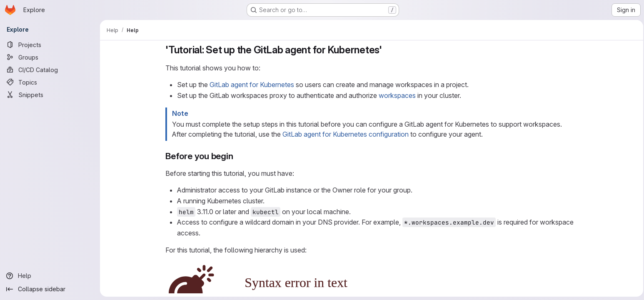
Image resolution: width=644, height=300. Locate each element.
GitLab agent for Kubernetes (251, 85)
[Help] (50, 276)
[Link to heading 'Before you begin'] (237, 156)
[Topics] (50, 82)
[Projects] (50, 45)
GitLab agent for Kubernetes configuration (344, 134)
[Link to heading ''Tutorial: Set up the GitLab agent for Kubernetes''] (386, 50)
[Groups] (50, 57)
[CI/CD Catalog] (50, 70)
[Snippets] (50, 95)
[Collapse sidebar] (50, 289)
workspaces (396, 95)
